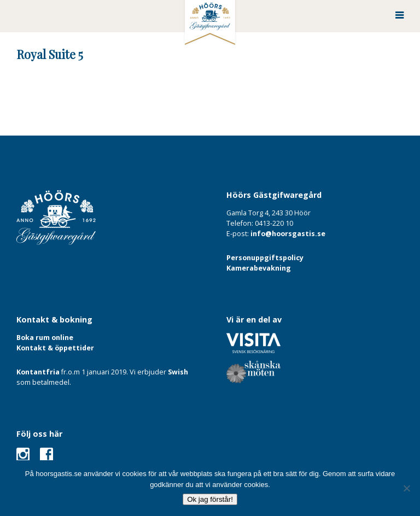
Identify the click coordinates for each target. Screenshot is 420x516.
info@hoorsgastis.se (288, 234)
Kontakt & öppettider (55, 348)
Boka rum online (45, 338)
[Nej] (406, 488)
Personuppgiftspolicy (265, 258)
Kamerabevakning (259, 268)
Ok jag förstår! (210, 499)
